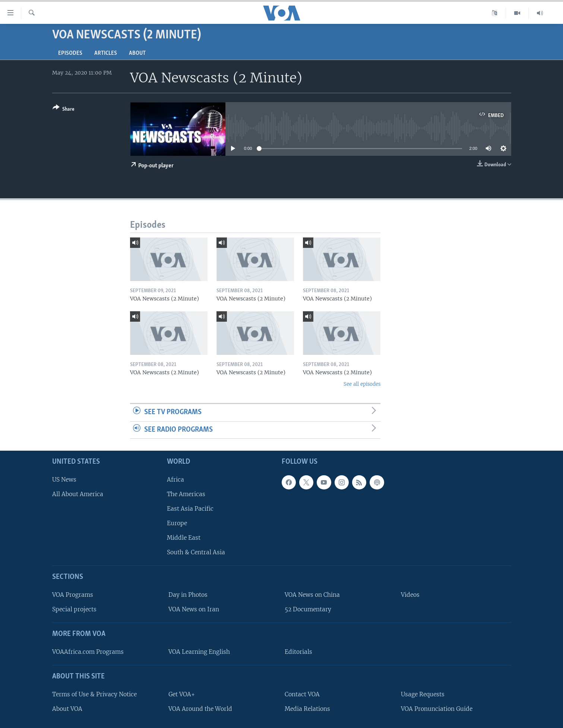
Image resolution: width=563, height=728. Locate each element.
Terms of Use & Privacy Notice (94, 694)
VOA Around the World (200, 709)
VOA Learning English (199, 652)
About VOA (67, 709)
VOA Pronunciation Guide (437, 709)
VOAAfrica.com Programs (88, 652)
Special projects (74, 609)
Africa (175, 480)
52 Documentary (308, 609)
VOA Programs (73, 595)
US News (64, 480)
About (137, 53)
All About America (78, 494)
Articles (106, 53)
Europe (177, 523)
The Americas (186, 494)
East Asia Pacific (190, 509)
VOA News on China (312, 595)
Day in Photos (188, 595)
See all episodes (362, 384)
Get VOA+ (182, 694)
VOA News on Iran (194, 609)
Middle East (184, 538)
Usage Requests (423, 694)
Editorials (298, 652)
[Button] (64, 110)
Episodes (70, 53)
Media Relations (307, 709)
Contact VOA (302, 694)
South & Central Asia (196, 552)
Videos (410, 595)
